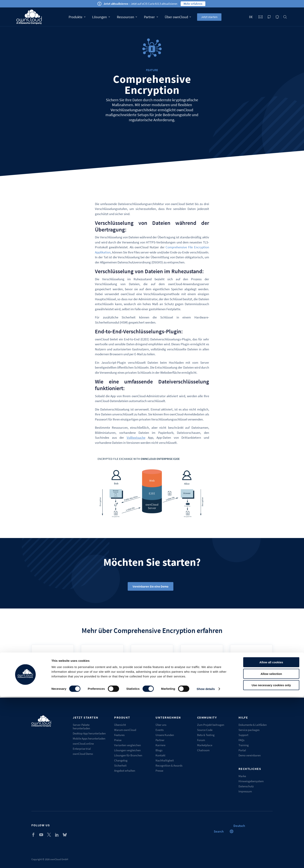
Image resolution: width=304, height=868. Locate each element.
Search (285, 17)
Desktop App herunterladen (89, 733)
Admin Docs (102, 665)
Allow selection (271, 845)
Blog (277, 17)
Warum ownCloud (125, 730)
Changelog (121, 760)
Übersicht (120, 725)
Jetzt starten (209, 17)
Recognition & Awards (169, 765)
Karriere (160, 745)
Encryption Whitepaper (152, 665)
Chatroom (203, 750)
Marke (242, 776)
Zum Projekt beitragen (211, 725)
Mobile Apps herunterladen (89, 738)
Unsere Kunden (165, 735)
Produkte (77, 17)
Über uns (161, 725)
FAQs (241, 740)
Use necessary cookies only (271, 857)
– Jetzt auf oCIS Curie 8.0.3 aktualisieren (140, 4)
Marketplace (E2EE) (202, 665)
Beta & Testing (206, 735)
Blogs (159, 750)
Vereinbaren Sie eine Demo (151, 586)
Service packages (249, 730)
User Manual (53, 665)
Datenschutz (246, 786)
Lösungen (101, 17)
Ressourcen (127, 17)
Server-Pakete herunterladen (81, 726)
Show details (206, 860)
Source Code (205, 730)
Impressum (245, 791)
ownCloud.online (83, 744)
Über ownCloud (178, 17)
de (251, 17)
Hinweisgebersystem (251, 781)
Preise (118, 740)
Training (244, 745)
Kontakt (160, 755)
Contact (261, 17)
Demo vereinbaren (250, 755)
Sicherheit (120, 765)
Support (243, 735)
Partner (151, 17)
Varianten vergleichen (127, 745)
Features (119, 735)
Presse (159, 771)
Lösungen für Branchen (128, 755)
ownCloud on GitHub (269, 17)
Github (251, 665)
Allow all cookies (271, 834)
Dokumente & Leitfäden (253, 725)
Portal (242, 750)
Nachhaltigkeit (165, 760)
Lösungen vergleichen (127, 750)
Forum (201, 740)
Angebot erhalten (125, 771)
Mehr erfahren (193, 4)
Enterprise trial (82, 749)
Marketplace (205, 745)
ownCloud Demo (83, 754)
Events (160, 730)
